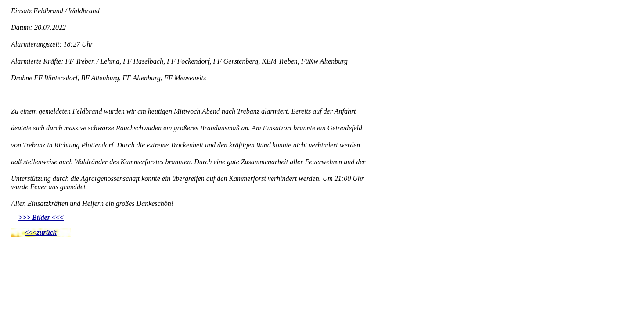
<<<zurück (41, 232)
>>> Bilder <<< (41, 217)
